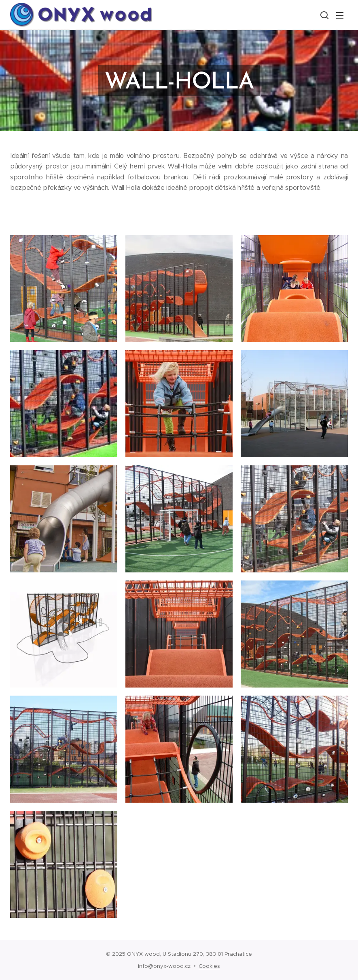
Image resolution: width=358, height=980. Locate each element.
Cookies (209, 966)
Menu (340, 15)
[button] (324, 15)
